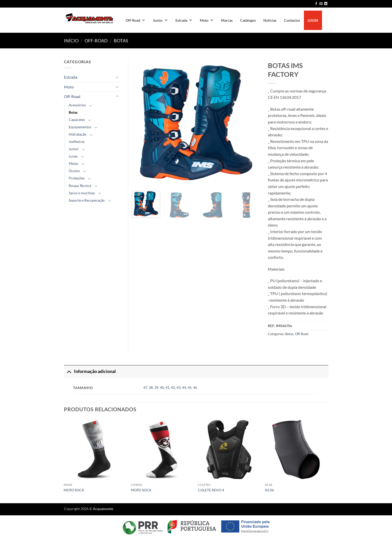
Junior (160, 20)
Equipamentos (80, 127)
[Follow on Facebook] (316, 4)
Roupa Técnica (80, 186)
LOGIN (313, 20)
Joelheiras (77, 141)
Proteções (77, 178)
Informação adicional (90, 371)
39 (156, 387)
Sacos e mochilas (82, 193)
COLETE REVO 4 (211, 490)
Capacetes (77, 120)
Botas (121, 41)
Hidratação (78, 134)
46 (195, 387)
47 (145, 387)
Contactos (292, 20)
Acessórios (77, 105)
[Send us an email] (321, 4)
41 (167, 387)
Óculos (74, 171)
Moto (207, 20)
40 (162, 387)
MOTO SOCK (74, 490)
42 (173, 387)
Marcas (227, 20)
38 (151, 387)
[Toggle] (117, 77)
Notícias (270, 20)
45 (190, 387)
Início (71, 41)
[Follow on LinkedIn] (326, 4)
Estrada (184, 20)
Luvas (73, 156)
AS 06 (269, 490)
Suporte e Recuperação (87, 200)
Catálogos (248, 20)
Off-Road (135, 20)
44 (184, 387)
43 (179, 387)
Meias (73, 163)
